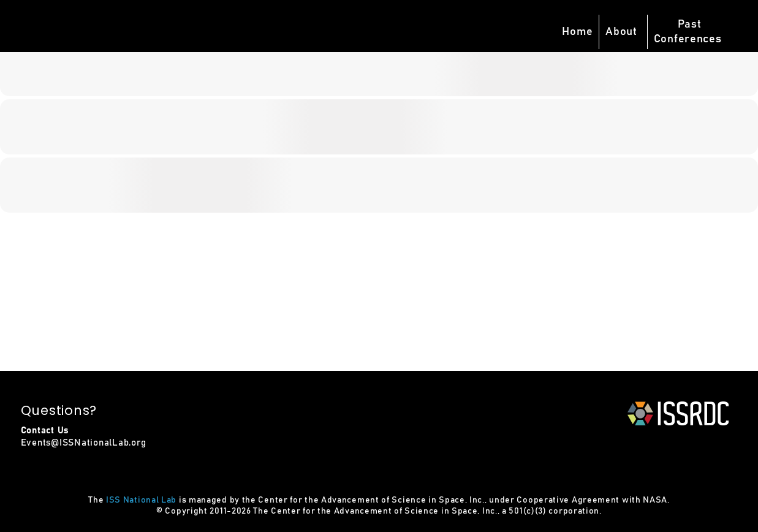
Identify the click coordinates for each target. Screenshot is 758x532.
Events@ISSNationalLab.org (84, 443)
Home (577, 32)
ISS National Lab (141, 500)
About (621, 32)
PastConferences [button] (688, 32)
